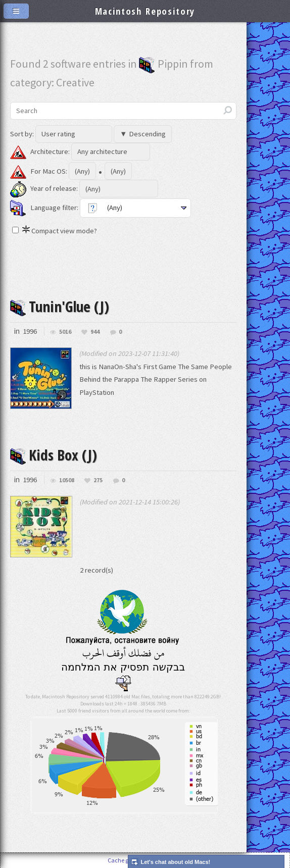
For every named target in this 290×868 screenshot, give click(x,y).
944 (95, 331)
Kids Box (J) (54, 454)
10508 (67, 479)
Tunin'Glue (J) (60, 307)
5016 (65, 331)
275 (98, 479)
